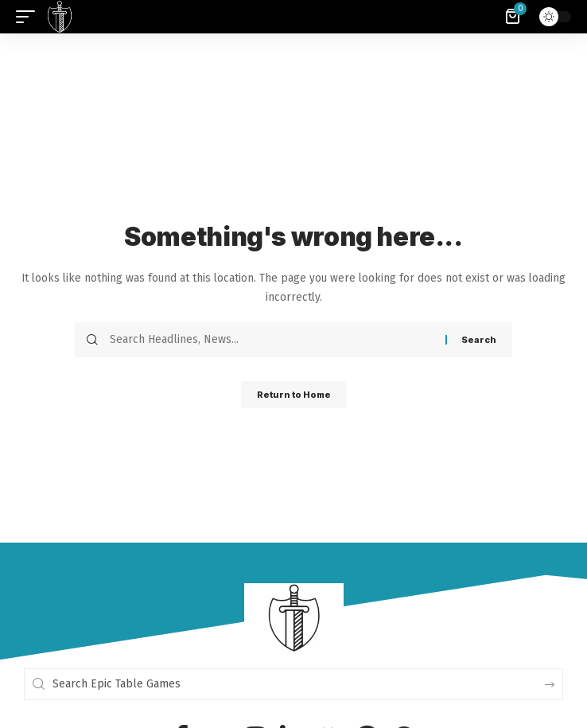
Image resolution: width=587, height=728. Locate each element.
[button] (29, 17)
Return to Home (294, 395)
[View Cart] (514, 17)
